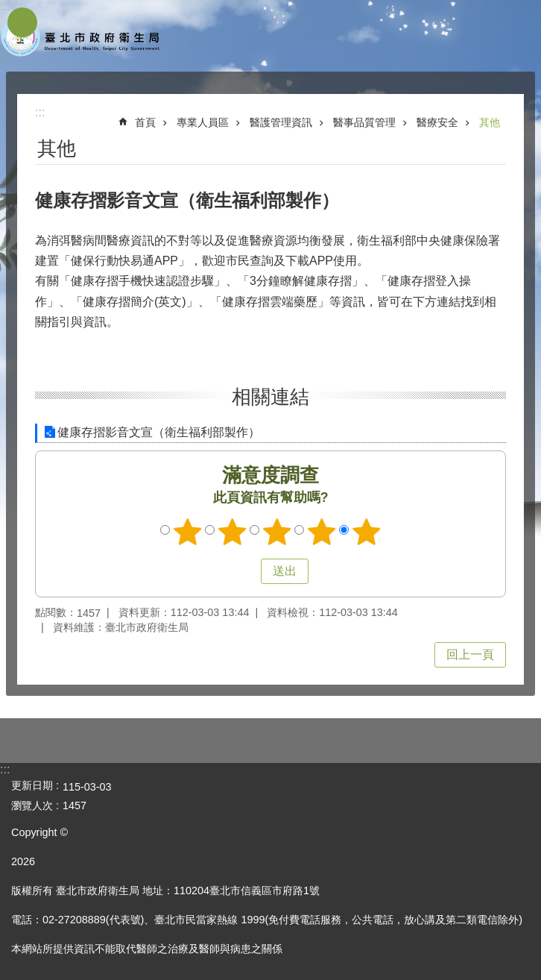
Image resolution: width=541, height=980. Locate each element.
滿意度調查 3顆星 (277, 532)
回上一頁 (470, 654)
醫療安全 (437, 122)
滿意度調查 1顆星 (188, 532)
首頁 (145, 122)
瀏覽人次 (32, 805)
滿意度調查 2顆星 (232, 532)
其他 (490, 122)
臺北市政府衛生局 (82, 36)
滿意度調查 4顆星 (322, 532)
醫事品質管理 (364, 122)
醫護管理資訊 (281, 122)
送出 (247, 571)
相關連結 (270, 397)
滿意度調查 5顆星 (367, 532)
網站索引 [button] (22, 22)
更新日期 (32, 785)
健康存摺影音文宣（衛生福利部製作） (159, 432)
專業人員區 (203, 122)
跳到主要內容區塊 (8, 8)
